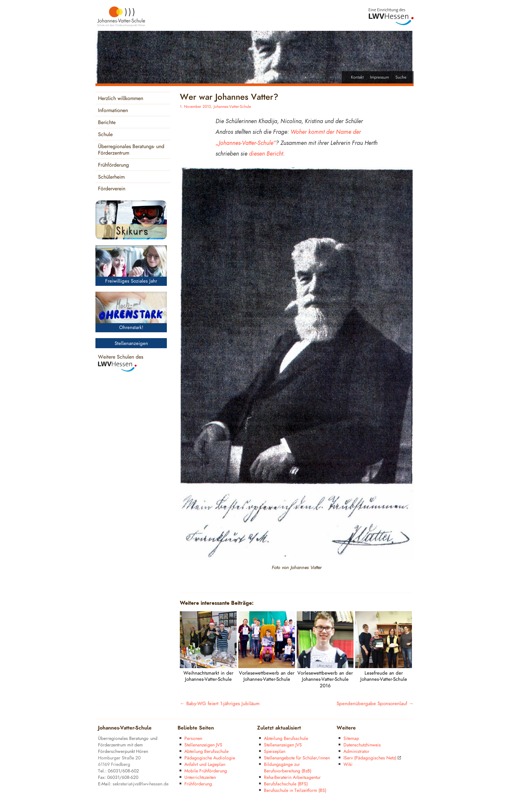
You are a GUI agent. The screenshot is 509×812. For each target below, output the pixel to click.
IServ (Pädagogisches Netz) (372, 758)
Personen (193, 738)
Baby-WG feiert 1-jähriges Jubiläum (220, 704)
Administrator (356, 751)
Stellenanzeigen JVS (203, 745)
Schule (105, 135)
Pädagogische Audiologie (210, 758)
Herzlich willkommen (121, 99)
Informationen (113, 111)
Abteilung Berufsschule (206, 751)
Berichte (107, 123)
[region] (131, 220)
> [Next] (159, 222)
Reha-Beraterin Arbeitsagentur (292, 777)
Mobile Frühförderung (206, 771)
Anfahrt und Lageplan (205, 764)
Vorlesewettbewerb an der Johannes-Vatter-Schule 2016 (325, 679)
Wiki (348, 764)
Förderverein (112, 189)
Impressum (379, 77)
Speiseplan (275, 751)
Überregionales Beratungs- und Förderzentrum (131, 150)
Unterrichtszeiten (200, 777)
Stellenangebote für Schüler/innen (297, 758)
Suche (401, 77)
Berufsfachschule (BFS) (286, 784)
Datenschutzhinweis (362, 745)
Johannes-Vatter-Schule (232, 107)
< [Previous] (104, 222)
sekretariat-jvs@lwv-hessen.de (141, 784)
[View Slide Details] (131, 220)
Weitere (346, 728)
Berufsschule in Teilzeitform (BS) (295, 790)
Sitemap (351, 738)
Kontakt (357, 77)
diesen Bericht (266, 153)
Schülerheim (111, 177)
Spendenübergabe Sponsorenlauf (375, 704)
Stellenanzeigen (131, 343)
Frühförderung (113, 165)
